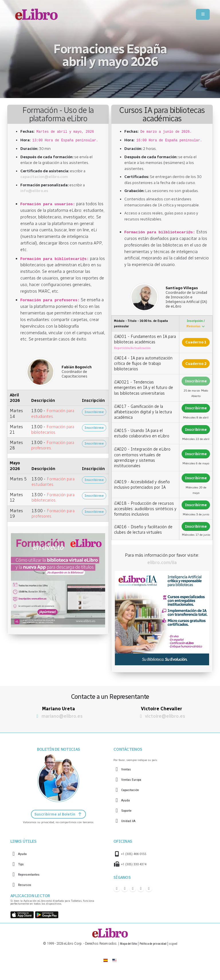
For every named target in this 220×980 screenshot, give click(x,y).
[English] (115, 961)
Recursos (26, 886)
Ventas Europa (133, 779)
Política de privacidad (154, 944)
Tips (21, 865)
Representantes (31, 875)
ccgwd (178, 944)
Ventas (127, 769)
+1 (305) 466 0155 (136, 855)
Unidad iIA (129, 821)
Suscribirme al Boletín (58, 814)
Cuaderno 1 (196, 342)
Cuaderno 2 (196, 364)
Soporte (128, 810)
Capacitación (132, 790)
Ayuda (126, 800)
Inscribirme (94, 412)
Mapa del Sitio (125, 944)
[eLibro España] (105, 961)
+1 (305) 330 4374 (136, 865)
